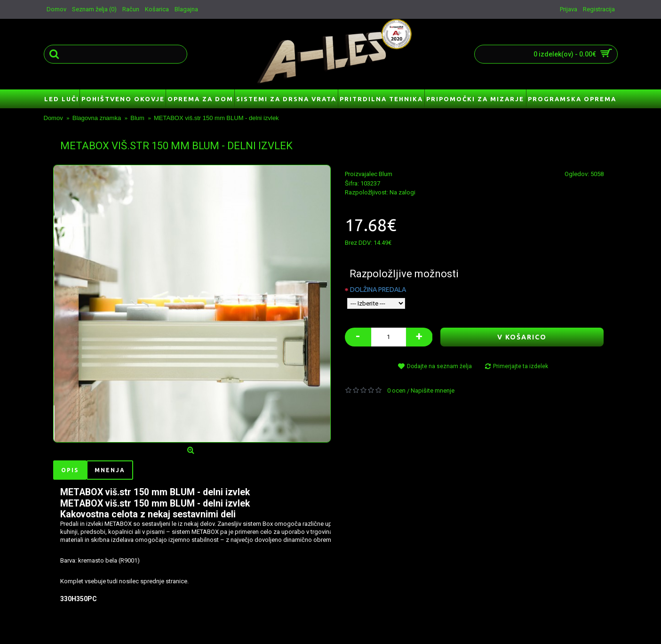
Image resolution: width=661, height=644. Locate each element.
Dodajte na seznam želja (439, 366)
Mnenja (110, 470)
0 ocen (396, 390)
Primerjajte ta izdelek (521, 366)
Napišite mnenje (433, 390)
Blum (386, 174)
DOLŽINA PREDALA (378, 290)
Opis (70, 470)
